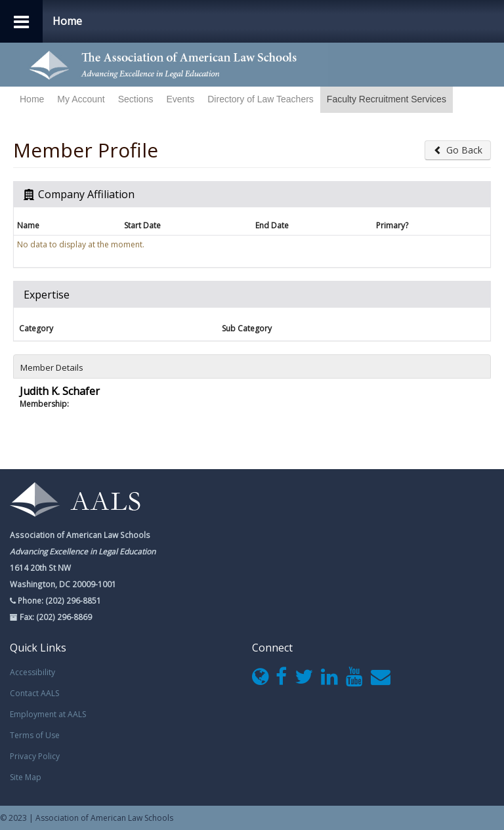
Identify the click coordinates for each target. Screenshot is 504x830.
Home (32, 99)
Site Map (26, 777)
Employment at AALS (48, 714)
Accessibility (32, 672)
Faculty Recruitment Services (387, 99)
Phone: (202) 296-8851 (58, 600)
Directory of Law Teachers (261, 99)
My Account (81, 99)
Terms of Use (35, 735)
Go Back (458, 150)
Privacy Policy (35, 756)
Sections (136, 99)
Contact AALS (34, 693)
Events (180, 99)
